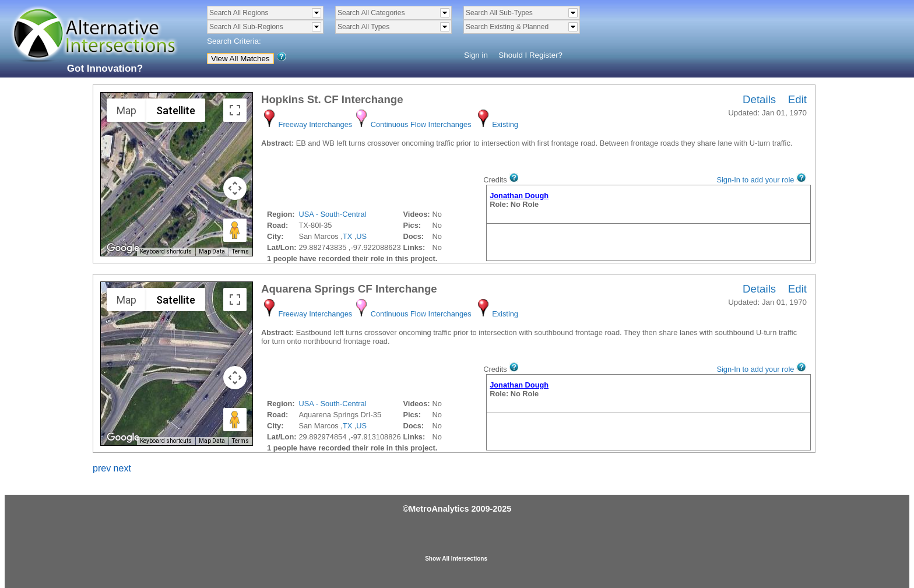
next (122, 468)
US (361, 236)
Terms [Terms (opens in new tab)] (240, 251)
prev (102, 468)
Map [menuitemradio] (126, 110)
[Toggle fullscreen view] (235, 110)
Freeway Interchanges (316, 124)
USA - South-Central (332, 214)
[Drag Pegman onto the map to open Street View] (235, 230)
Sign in (476, 55)
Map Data (212, 251)
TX (347, 236)
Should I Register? (530, 55)
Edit (797, 99)
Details (759, 99)
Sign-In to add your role (755, 180)
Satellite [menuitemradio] (176, 110)
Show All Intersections (456, 559)
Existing (505, 124)
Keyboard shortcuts (166, 251)
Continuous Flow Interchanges (421, 124)
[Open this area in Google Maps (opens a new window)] (123, 248)
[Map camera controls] (235, 188)
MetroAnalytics (439, 509)
